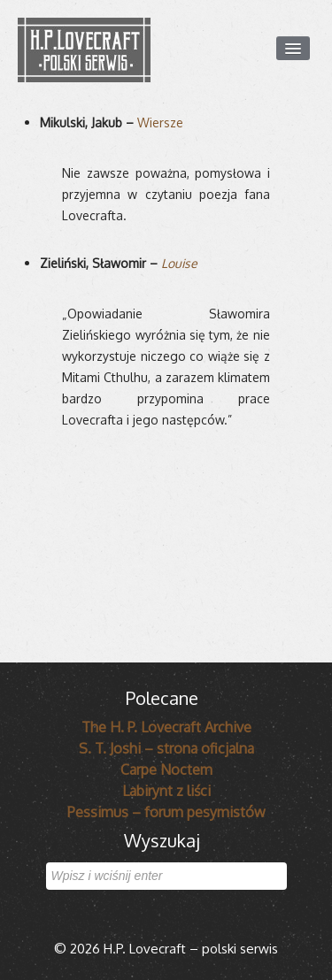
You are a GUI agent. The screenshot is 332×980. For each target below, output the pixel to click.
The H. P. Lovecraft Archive (166, 727)
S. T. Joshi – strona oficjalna (166, 748)
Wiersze (160, 122)
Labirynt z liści (166, 791)
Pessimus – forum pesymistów (166, 812)
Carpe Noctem (166, 769)
